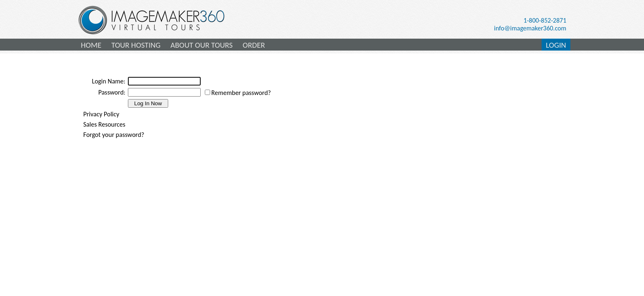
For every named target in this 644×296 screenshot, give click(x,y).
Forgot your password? (114, 135)
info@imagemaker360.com (530, 28)
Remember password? (241, 93)
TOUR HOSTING (136, 45)
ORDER (254, 45)
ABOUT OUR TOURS (201, 45)
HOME (91, 45)
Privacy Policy (102, 114)
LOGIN (556, 45)
